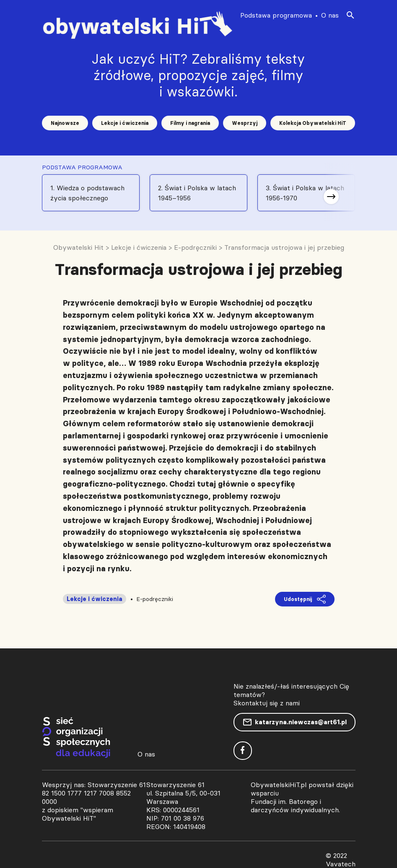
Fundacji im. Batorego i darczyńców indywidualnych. (295, 806)
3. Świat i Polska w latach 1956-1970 (305, 193)
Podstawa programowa (276, 15)
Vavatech (341, 864)
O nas (330, 15)
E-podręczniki (155, 599)
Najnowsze (65, 123)
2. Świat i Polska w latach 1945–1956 (197, 193)
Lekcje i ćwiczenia (125, 123)
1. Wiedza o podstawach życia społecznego (87, 193)
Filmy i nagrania (190, 123)
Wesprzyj (245, 123)
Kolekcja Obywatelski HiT (313, 123)
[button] (331, 197)
